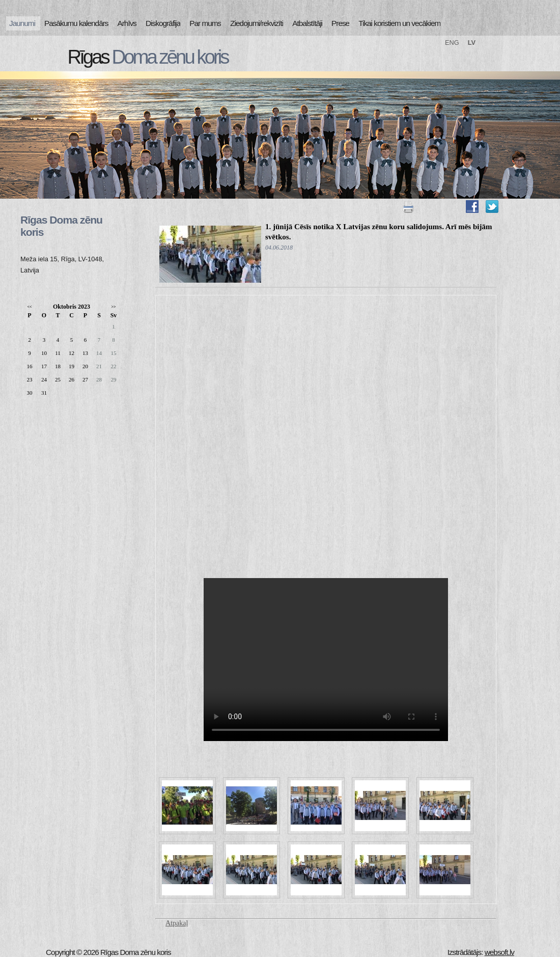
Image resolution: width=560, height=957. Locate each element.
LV (472, 43)
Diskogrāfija (163, 23)
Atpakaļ (177, 923)
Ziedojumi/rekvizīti (257, 23)
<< (29, 307)
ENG (452, 43)
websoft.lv (499, 952)
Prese (340, 23)
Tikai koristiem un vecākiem (399, 23)
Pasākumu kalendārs (76, 23)
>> (113, 307)
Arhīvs (127, 23)
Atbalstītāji (307, 23)
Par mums (205, 23)
